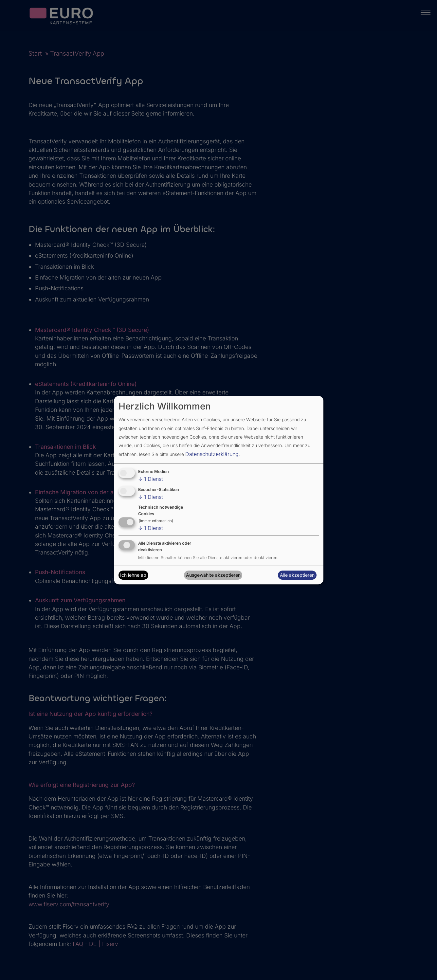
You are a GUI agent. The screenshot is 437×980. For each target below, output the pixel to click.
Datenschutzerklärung (212, 454)
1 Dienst (151, 479)
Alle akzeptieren (297, 575)
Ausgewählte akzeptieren (213, 575)
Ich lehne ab (133, 575)
